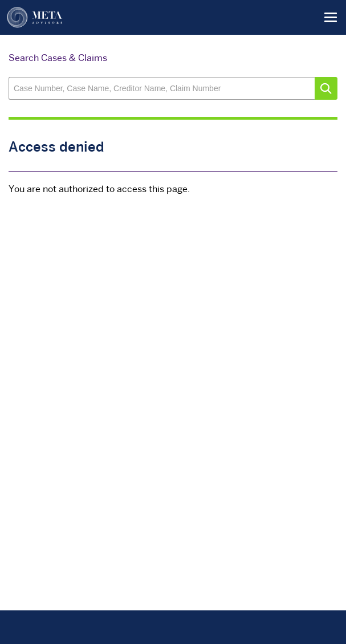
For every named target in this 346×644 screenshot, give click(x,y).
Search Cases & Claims (58, 59)
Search (326, 88)
